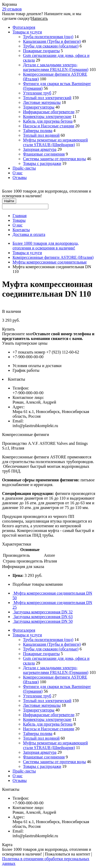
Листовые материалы (42, 102)
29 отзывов (12, 9)
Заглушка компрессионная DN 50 (43, 621)
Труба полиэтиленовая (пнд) (48, 37)
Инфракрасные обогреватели (49, 112)
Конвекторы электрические (47, 116)
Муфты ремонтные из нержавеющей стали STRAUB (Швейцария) (55, 142)
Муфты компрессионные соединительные (50, 262)
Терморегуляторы (39, 107)
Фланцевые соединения (44, 154)
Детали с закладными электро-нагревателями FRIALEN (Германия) (56, 67)
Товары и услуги (27, 32)
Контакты (21, 230)
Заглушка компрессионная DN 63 (43, 617)
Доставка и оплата (29, 234)
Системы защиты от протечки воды (54, 159)
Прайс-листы (24, 168)
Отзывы (20, 178)
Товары (19, 220)
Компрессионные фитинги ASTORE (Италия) (53, 257)
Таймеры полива (38, 131)
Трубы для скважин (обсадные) (51, 46)
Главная (20, 216)
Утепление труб (37, 93)
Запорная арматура (40, 149)
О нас (18, 173)
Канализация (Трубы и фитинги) (52, 41)
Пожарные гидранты (41, 51)
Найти (9, 201)
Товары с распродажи (42, 163)
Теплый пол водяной (41, 135)
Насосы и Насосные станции (49, 126)
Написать (39, 18)
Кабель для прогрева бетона (48, 121)
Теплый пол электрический (47, 98)
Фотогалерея (24, 27)
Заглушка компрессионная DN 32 (43, 612)
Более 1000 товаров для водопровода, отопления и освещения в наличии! (46, 246)
